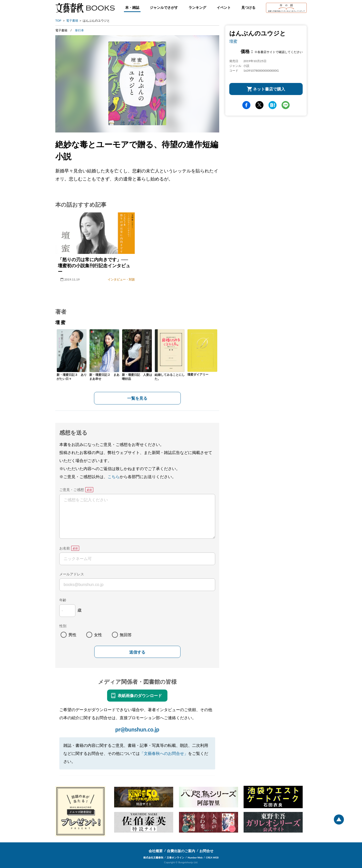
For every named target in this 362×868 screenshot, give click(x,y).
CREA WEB (212, 857)
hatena (273, 105)
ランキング (197, 7)
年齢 (63, 600)
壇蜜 (233, 41)
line (286, 105)
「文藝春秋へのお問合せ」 (164, 753)
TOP (58, 20)
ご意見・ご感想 (72, 490)
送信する (137, 652)
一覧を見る (137, 398)
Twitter (259, 105)
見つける (248, 7)
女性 (98, 635)
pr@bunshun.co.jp (137, 729)
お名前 (65, 548)
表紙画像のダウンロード (140, 695)
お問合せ (206, 851)
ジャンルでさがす (164, 7)
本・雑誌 (132, 7)
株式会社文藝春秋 (153, 857)
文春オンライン (175, 857)
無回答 (126, 635)
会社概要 (156, 851)
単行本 (79, 30)
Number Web (195, 857)
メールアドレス (72, 574)
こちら (114, 476)
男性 (72, 635)
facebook (246, 105)
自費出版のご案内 (181, 851)
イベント (224, 7)
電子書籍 (72, 20)
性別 (63, 626)
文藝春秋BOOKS (85, 8)
